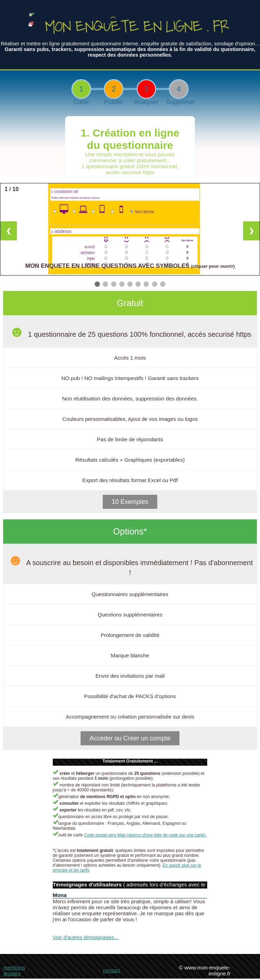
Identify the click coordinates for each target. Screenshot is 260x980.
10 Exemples (130, 502)
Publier (114, 102)
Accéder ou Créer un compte (130, 738)
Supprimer (179, 102)
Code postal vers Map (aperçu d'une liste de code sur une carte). (145, 835)
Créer (81, 102)
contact (111, 970)
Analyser (146, 102)
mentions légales (14, 970)
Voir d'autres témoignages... (86, 937)
